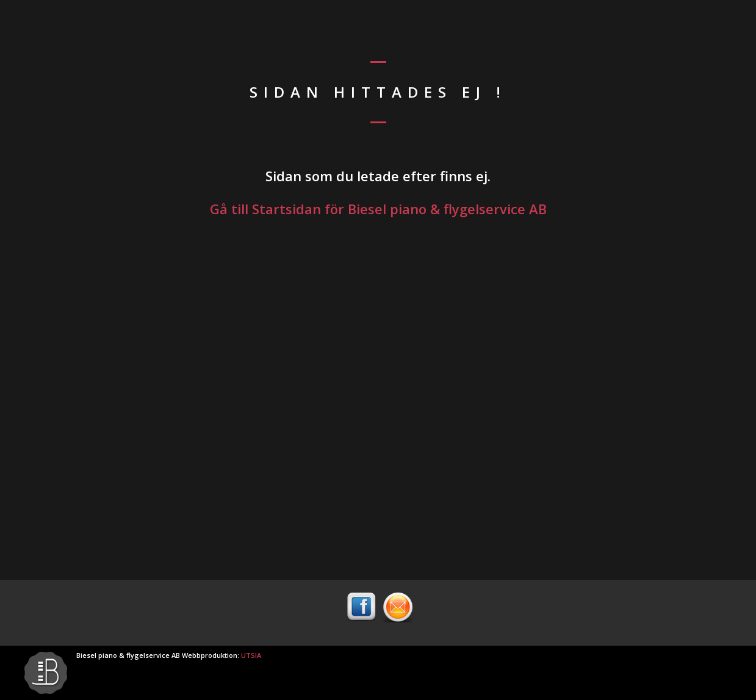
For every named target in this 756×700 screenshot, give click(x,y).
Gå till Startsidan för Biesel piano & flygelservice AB (378, 209)
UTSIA (251, 655)
